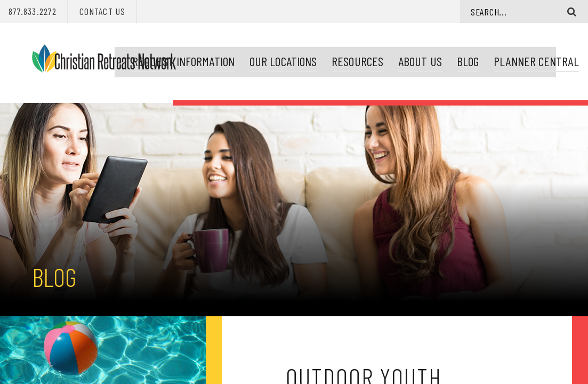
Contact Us (102, 11)
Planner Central (532, 59)
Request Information (179, 59)
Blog (464, 59)
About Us (416, 59)
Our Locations (279, 59)
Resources (353, 59)
